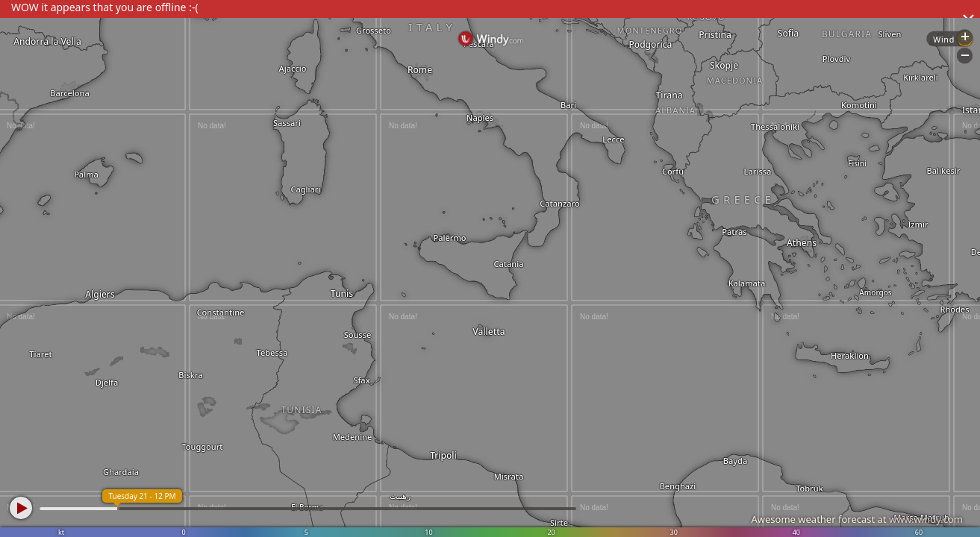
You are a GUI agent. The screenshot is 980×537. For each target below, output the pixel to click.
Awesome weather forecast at (857, 519)
